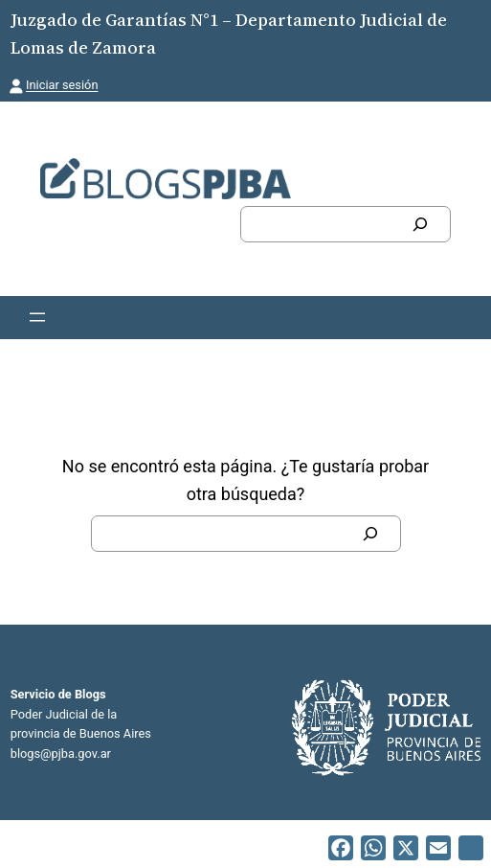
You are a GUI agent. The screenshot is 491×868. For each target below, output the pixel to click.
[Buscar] (420, 224)
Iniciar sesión (62, 85)
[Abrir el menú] (37, 317)
